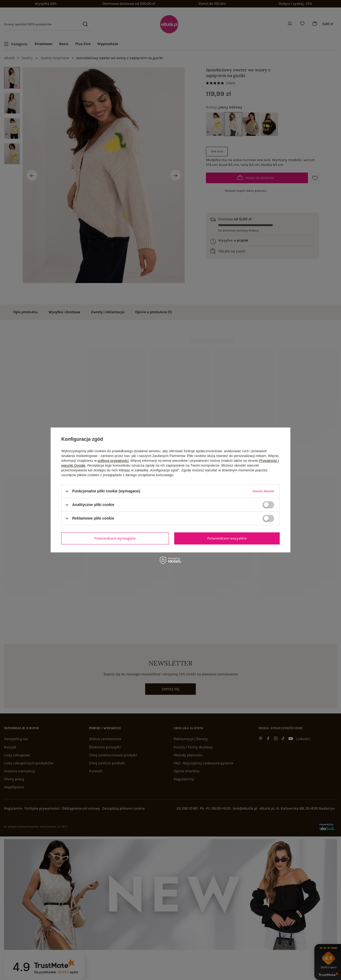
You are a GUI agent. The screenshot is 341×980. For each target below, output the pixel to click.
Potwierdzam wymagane (115, 538)
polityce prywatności (113, 461)
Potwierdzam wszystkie (227, 538)
